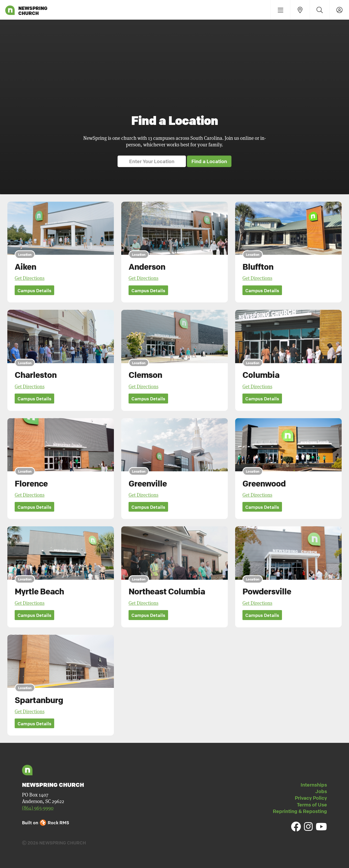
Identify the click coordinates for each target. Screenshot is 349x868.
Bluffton (258, 267)
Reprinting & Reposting (300, 811)
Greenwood (264, 483)
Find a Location (209, 161)
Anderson (147, 267)
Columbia (261, 375)
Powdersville (267, 592)
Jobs (321, 791)
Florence (31, 483)
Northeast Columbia (167, 592)
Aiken (25, 267)
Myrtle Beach (39, 592)
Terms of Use (312, 805)
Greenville (148, 483)
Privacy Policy (311, 798)
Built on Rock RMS (46, 823)
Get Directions (30, 278)
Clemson (145, 375)
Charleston (36, 375)
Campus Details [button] (34, 291)
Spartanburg (39, 700)
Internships (314, 785)
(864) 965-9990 (38, 808)
